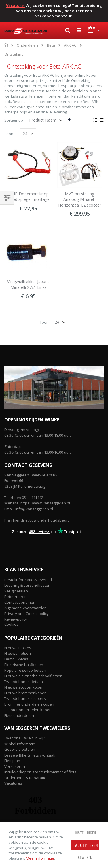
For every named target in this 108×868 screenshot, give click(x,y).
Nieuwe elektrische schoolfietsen (33, 676)
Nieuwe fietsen (18, 653)
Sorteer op (14, 120)
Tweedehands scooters (25, 698)
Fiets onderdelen (19, 715)
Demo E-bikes (16, 659)
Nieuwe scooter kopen (24, 687)
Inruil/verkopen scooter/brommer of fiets (40, 772)
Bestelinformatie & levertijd (28, 580)
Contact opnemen (20, 602)
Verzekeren (15, 766)
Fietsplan (12, 761)
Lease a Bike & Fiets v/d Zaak (30, 755)
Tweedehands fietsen (24, 682)
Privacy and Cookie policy (26, 614)
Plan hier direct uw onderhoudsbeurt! (37, 520)
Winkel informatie (20, 744)
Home (6, 45)
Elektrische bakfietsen (24, 665)
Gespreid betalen (20, 749)
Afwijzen (85, 857)
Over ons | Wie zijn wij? (25, 738)
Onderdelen (27, 45)
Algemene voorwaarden (25, 608)
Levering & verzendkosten (27, 585)
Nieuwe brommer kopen (25, 693)
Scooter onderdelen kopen (28, 710)
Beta (51, 45)
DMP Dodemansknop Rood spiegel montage (28, 197)
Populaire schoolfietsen (25, 670)
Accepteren (87, 845)
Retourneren (16, 597)
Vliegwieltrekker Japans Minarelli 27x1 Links (28, 284)
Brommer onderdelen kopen (29, 704)
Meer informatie (40, 858)
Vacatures (13, 783)
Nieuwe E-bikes (18, 648)
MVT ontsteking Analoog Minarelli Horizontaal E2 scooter (80, 199)
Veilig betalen (16, 591)
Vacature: (15, 5)
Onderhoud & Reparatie (25, 778)
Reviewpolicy (16, 619)
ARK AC (70, 45)
